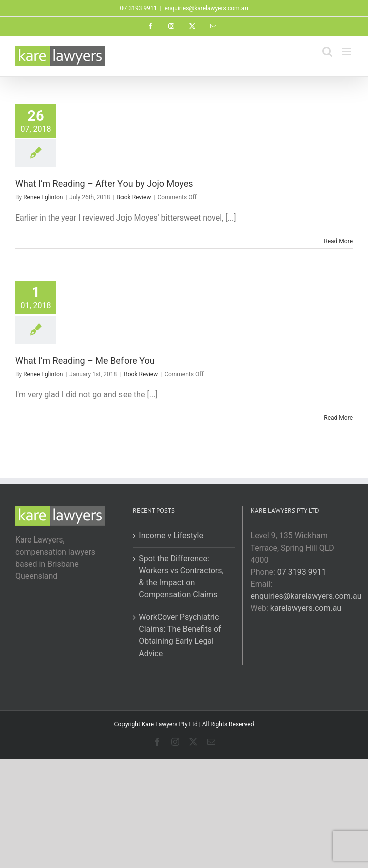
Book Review (134, 197)
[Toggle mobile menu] (348, 51)
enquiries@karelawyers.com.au (206, 8)
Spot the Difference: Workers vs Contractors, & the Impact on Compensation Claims (181, 576)
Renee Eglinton (43, 197)
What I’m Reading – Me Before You (85, 360)
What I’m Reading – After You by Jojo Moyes (104, 184)
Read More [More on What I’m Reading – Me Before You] (338, 418)
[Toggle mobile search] (327, 51)
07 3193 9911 (302, 572)
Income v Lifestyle (171, 536)
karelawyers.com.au (306, 608)
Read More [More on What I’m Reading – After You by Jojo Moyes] (338, 241)
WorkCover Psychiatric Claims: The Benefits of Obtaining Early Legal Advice (180, 635)
